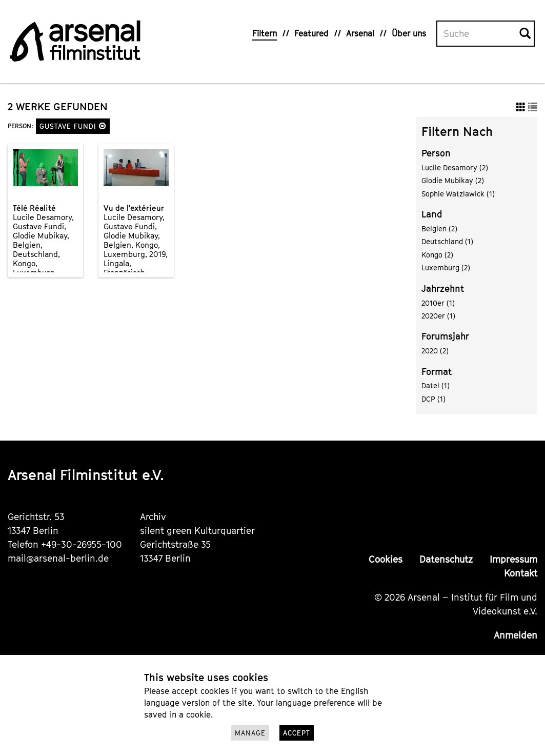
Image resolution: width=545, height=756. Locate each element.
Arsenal (360, 33)
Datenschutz (446, 559)
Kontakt (521, 573)
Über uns (409, 33)
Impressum (513, 559)
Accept (297, 733)
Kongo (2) (437, 255)
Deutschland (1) (447, 241)
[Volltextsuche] (478, 34)
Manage (250, 733)
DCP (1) (433, 399)
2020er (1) (438, 316)
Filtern (265, 33)
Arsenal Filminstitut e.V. (86, 475)
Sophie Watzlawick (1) (458, 194)
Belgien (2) (439, 228)
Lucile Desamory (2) (455, 167)
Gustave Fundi (73, 126)
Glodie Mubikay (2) (453, 180)
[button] (103, 126)
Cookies (386, 559)
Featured (311, 33)
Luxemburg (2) (446, 267)
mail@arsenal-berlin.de (58, 558)
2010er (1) (438, 303)
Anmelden (516, 635)
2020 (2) (435, 351)
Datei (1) (436, 385)
